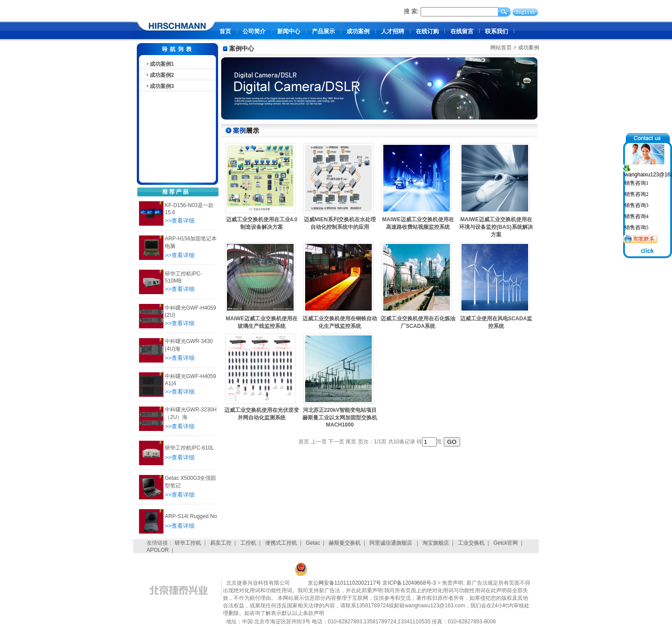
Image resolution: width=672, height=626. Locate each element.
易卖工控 (221, 543)
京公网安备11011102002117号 (344, 583)
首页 (225, 31)
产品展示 (323, 31)
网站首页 (501, 48)
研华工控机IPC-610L (189, 448)
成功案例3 (160, 86)
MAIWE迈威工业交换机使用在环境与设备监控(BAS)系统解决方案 (496, 227)
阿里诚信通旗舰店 (392, 543)
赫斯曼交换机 (345, 543)
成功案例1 (160, 64)
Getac (313, 543)
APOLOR (158, 550)
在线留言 (462, 31)
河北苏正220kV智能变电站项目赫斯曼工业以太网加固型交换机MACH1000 (340, 417)
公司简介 (254, 31)
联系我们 (497, 31)
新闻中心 (289, 31)
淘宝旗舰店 (436, 543)
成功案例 (358, 31)
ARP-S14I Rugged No (191, 516)
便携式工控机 (281, 543)
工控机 (248, 543)
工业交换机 (471, 543)
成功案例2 (160, 75)
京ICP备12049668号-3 (409, 583)
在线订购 (427, 31)
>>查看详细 (180, 221)
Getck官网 (506, 543)
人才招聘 (393, 31)
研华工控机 (188, 543)
